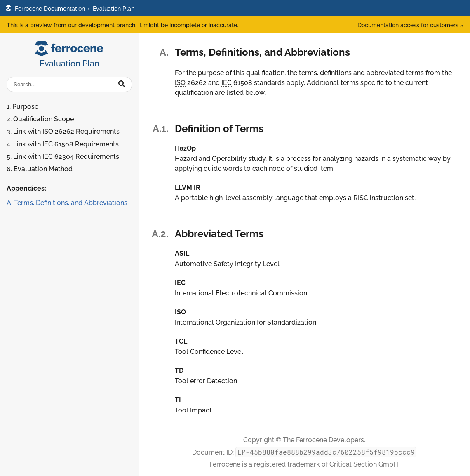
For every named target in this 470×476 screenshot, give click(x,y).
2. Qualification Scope (40, 119)
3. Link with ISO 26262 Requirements (63, 131)
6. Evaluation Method (40, 169)
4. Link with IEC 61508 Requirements (63, 144)
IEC (227, 83)
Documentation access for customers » (410, 25)
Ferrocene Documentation (45, 8)
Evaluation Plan (114, 8)
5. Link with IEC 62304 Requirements (63, 157)
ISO (180, 83)
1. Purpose (22, 107)
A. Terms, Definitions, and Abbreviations (67, 203)
